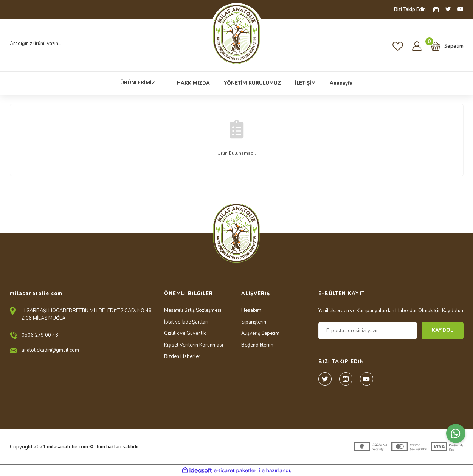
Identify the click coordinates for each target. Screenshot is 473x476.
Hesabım (251, 310)
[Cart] (447, 46)
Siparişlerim (254, 322)
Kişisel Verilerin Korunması (194, 345)
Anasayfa (341, 83)
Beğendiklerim (257, 345)
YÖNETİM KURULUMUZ (252, 83)
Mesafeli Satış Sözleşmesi (193, 310)
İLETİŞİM (305, 83)
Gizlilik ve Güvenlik (185, 333)
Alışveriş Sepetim (260, 333)
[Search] (82, 46)
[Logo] (236, 34)
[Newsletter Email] (368, 331)
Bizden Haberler (182, 356)
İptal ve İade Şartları (186, 322)
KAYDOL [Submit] (442, 330)
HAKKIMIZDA (193, 83)
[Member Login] (417, 46)
